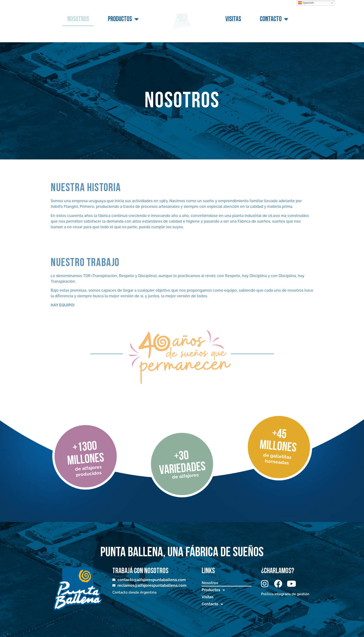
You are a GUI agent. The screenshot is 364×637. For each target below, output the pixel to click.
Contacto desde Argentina (134, 592)
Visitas (233, 19)
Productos (123, 19)
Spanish (306, 3)
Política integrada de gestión (285, 594)
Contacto (274, 19)
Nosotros (78, 19)
